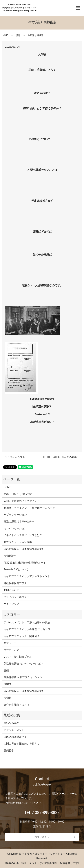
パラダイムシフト (15, 457)
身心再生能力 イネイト (17, 705)
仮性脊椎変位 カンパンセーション (23, 663)
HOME (5, 35)
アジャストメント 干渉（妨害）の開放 (27, 622)
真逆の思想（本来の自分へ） (20, 521)
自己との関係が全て (15, 737)
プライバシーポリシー (17, 597)
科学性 (8, 684)
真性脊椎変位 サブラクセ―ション (23, 677)
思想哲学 (9, 751)
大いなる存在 (11, 723)
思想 (18, 35)
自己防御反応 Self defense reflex (23, 549)
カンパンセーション (15, 528)
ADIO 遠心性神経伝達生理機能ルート (25, 563)
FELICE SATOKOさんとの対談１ (61, 457)
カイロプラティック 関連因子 (22, 636)
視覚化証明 (10, 556)
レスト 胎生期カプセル (18, 657)
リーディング (11, 650)
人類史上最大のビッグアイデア (22, 501)
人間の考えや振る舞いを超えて (22, 744)
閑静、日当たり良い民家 (18, 494)
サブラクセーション (15, 515)
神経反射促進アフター (17, 583)
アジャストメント (14, 730)
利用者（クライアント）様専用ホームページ (29, 508)
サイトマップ (11, 604)
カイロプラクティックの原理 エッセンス (27, 629)
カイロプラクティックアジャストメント (27, 576)
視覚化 (8, 698)
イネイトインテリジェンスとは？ (23, 535)
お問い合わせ (11, 590)
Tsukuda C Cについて (16, 569)
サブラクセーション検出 (18, 542)
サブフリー (10, 643)
